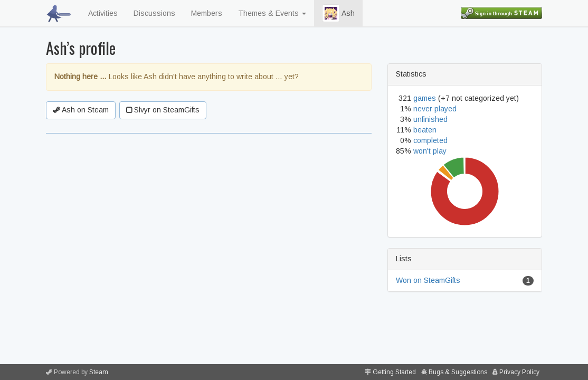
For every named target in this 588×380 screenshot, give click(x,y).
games (425, 98)
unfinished (430, 119)
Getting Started (394, 372)
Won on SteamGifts (428, 280)
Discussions (154, 13)
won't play (430, 151)
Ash (338, 13)
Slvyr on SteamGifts (163, 110)
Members (207, 13)
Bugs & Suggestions (458, 372)
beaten (425, 130)
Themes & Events (272, 13)
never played (435, 109)
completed (430, 140)
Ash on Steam (81, 110)
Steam (99, 372)
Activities (103, 13)
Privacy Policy (519, 372)
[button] (331, 13)
